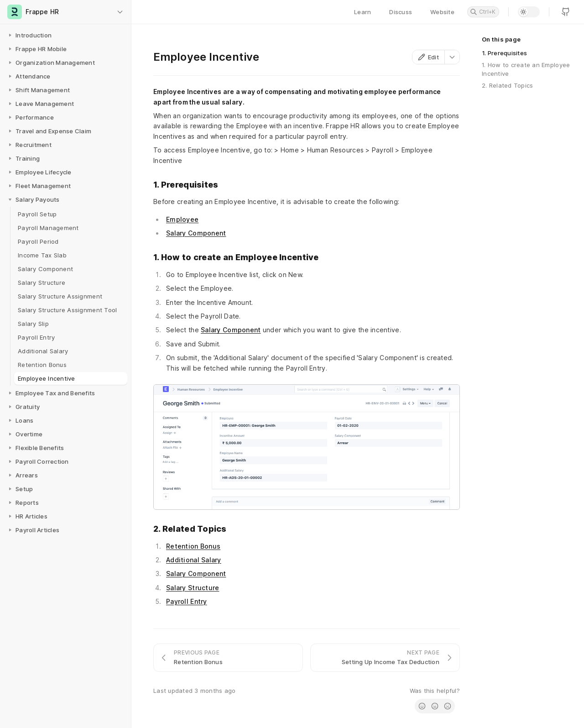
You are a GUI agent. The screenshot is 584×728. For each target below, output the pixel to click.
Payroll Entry (187, 601)
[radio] (422, 706)
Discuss (401, 12)
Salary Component (196, 233)
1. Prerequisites (504, 53)
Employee (182, 219)
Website (442, 12)
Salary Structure (193, 588)
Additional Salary (194, 560)
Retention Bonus (193, 546)
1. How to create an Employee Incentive (526, 69)
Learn (362, 12)
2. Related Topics (507, 85)
